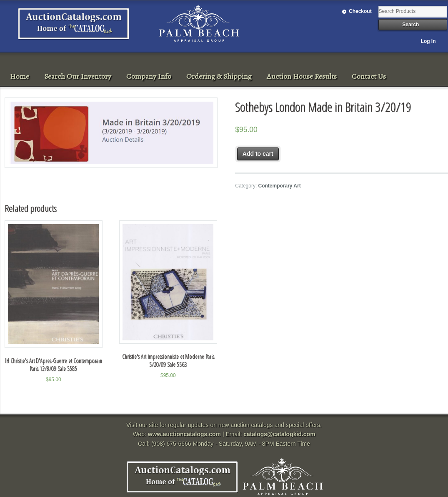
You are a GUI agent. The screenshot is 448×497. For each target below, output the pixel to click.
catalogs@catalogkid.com (279, 434)
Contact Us (369, 76)
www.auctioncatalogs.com (184, 434)
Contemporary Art (280, 186)
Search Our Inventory (78, 76)
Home (20, 76)
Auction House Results (302, 76)
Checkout (360, 11)
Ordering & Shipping (219, 76)
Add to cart (258, 154)
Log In (428, 41)
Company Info (149, 76)
